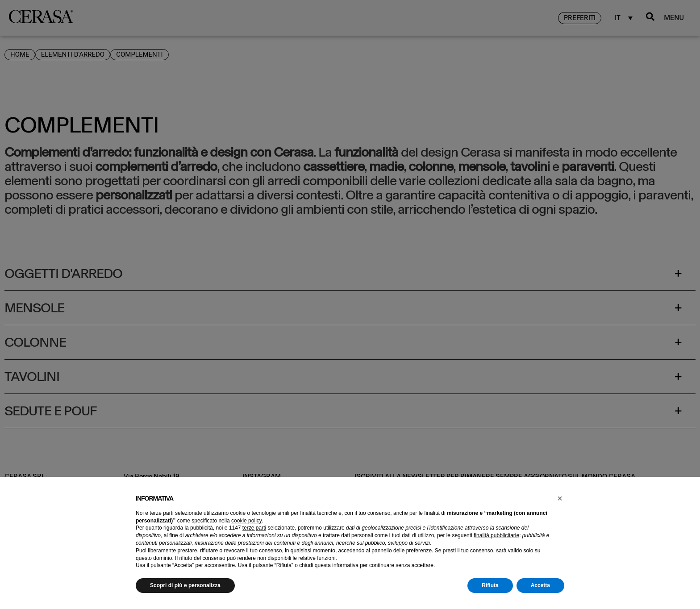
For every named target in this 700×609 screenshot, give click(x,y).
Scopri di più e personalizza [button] (185, 585)
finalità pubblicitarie (496, 535)
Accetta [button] (540, 585)
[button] (560, 498)
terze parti (254, 528)
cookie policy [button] (246, 521)
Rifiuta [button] (490, 585)
